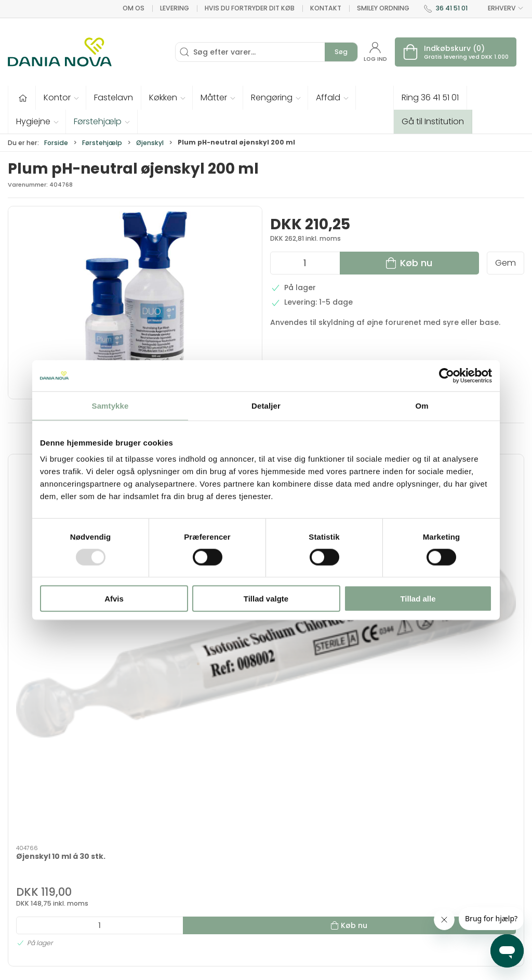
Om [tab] (422, 405)
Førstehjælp (102, 143)
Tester (199, 871)
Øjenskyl (150, 143)
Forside (56, 143)
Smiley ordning (383, 8)
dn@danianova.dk (43, 877)
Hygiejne (288, 827)
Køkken (285, 856)
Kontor (285, 841)
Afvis (114, 599)
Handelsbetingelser (401, 916)
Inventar (203, 841)
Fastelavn (205, 886)
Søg (341, 52)
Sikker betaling (392, 900)
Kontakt (326, 8)
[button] (61, 98)
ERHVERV (500, 8)
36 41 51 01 (452, 8)
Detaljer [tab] (266, 405)
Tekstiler (203, 856)
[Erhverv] (60, 52)
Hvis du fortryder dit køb (250, 8)
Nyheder (288, 911)
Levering (175, 8)
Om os (134, 8)
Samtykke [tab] (110, 405)
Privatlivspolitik (392, 930)
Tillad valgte (266, 599)
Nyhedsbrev (387, 856)
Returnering (386, 886)
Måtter (284, 871)
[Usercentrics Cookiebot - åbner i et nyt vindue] (447, 375)
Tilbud (199, 827)
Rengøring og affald (297, 891)
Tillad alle (418, 599)
